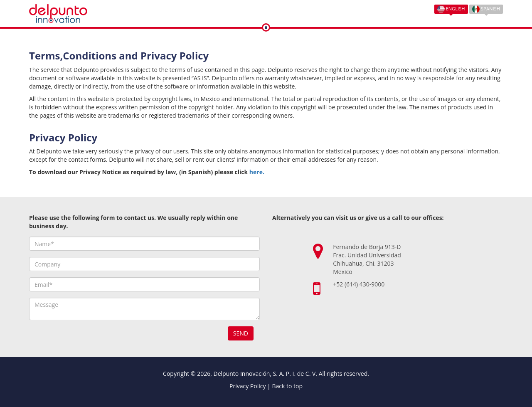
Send (241, 333)
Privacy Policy (248, 386)
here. (257, 172)
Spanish (486, 9)
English (451, 9)
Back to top (287, 386)
